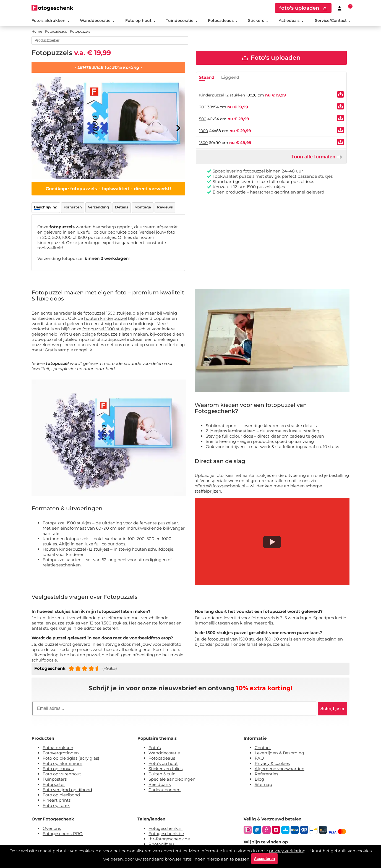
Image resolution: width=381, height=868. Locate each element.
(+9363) (110, 668)
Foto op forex (56, 805)
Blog (259, 779)
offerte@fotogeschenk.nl (220, 486)
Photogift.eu (161, 844)
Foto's (155, 748)
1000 (203, 131)
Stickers (258, 20)
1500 (203, 143)
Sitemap (263, 784)
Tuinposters (55, 779)
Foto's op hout (163, 763)
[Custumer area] (340, 8)
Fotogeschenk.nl (165, 828)
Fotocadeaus (223, 20)
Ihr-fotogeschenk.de (169, 839)
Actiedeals (291, 20)
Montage (143, 207)
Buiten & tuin (162, 774)
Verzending (98, 207)
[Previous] (38, 128)
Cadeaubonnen (165, 790)
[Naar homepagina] (52, 8)
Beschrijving (46, 207)
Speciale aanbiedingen (172, 779)
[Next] (178, 128)
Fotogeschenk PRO (63, 834)
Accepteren (264, 858)
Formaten (73, 207)
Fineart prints (57, 800)
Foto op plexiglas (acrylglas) (71, 758)
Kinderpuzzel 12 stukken (222, 95)
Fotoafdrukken (58, 748)
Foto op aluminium (62, 763)
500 (203, 119)
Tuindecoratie (182, 20)
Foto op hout (140, 20)
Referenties (266, 774)
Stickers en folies (165, 769)
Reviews (165, 207)
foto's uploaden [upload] (303, 8)
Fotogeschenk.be (166, 834)
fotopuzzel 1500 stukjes (107, 313)
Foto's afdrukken (51, 20)
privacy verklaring (287, 850)
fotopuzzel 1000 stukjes (106, 329)
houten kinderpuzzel (105, 318)
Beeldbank (160, 784)
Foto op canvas (58, 769)
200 (203, 107)
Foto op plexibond (61, 795)
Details (122, 207)
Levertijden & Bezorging (279, 753)
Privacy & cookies (272, 763)
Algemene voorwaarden (280, 769)
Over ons (52, 828)
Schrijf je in (332, 709)
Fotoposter (54, 784)
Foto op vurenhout (62, 774)
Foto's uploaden (271, 58)
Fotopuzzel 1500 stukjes (67, 523)
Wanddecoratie (97, 20)
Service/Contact (333, 20)
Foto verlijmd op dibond (67, 790)
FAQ (259, 758)
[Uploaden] (340, 95)
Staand (207, 78)
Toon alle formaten (317, 157)
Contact (263, 748)
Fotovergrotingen (61, 753)
